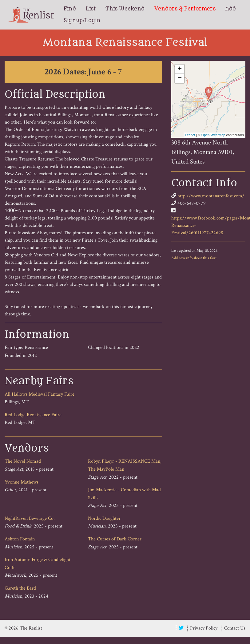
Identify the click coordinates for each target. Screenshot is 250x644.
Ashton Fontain (20, 539)
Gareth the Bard (20, 588)
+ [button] (180, 69)
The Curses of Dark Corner (115, 539)
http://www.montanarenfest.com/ (211, 196)
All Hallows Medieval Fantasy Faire (40, 394)
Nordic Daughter (104, 518)
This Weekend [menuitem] (125, 9)
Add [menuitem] (231, 9)
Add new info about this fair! (194, 258)
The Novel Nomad (23, 461)
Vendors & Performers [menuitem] (185, 9)
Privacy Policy (204, 628)
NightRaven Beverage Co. (30, 518)
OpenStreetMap (213, 135)
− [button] (180, 78)
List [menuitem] (91, 9)
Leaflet (190, 135)
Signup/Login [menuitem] (82, 21)
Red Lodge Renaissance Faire (33, 415)
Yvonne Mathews (22, 482)
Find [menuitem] (70, 9)
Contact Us (235, 628)
